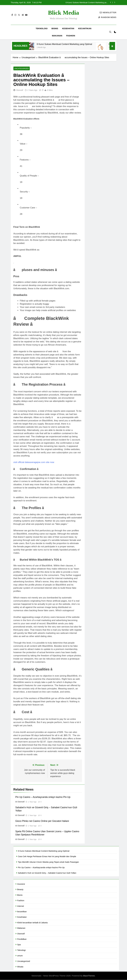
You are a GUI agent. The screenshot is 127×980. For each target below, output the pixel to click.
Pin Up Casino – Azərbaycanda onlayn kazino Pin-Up (43, 797)
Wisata (20, 967)
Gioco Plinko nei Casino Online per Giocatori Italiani (42, 821)
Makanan (57, 36)
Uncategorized (21, 69)
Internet (21, 906)
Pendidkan (22, 939)
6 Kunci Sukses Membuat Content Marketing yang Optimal (87, 3)
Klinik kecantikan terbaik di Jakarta (32, 923)
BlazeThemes (89, 976)
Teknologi (42, 28)
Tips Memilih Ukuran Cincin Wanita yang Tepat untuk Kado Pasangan (48, 862)
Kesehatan (68, 28)
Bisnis (55, 28)
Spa (19, 945)
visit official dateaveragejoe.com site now (34, 462)
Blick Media (64, 13)
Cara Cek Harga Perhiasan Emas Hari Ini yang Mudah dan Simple (47, 857)
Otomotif (20, 90)
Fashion (71, 36)
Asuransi (21, 884)
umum (20, 956)
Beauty (20, 890)
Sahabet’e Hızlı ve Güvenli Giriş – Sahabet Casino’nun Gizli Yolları (47, 873)
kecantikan (85, 28)
